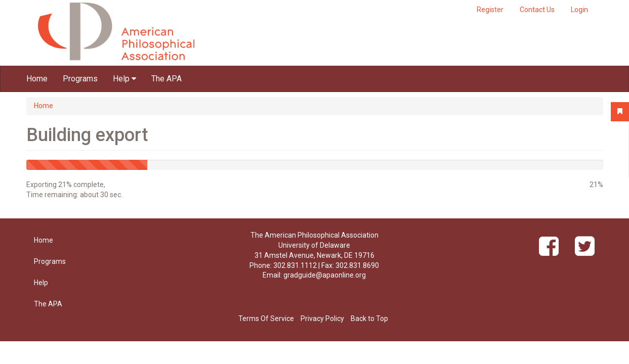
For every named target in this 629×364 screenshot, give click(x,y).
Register (490, 10)
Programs (80, 79)
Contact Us (537, 10)
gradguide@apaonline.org (325, 275)
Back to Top (369, 318)
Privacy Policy (322, 318)
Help (124, 79)
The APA (166, 79)
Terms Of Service (266, 318)
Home (37, 79)
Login (579, 10)
